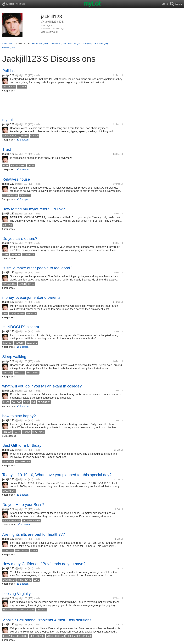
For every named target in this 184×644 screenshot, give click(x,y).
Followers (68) (101, 43)
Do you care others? (20, 238)
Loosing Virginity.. (17, 594)
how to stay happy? (19, 416)
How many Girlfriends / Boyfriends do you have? (44, 564)
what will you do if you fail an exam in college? (42, 386)
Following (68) (9, 48)
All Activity (7, 43)
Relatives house (16, 179)
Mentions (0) (74, 43)
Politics (8, 71)
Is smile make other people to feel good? (37, 268)
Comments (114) (58, 43)
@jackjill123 (21, 75)
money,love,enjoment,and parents (31, 297)
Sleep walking (14, 357)
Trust (7, 149)
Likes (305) (87, 43)
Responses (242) (40, 43)
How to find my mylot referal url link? (34, 209)
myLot (8, 120)
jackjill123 (8, 75)
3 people (24, 199)
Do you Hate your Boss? (23, 505)
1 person (24, 140)
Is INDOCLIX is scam (21, 327)
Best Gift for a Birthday (22, 445)
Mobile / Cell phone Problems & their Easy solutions (47, 620)
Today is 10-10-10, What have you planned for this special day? (57, 475)
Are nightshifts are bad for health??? (34, 534)
